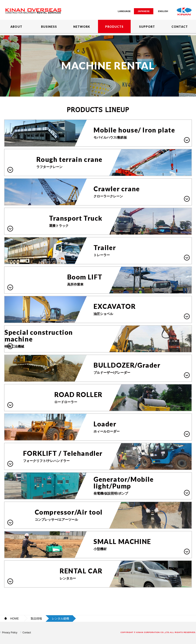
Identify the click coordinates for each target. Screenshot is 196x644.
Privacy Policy (10, 633)
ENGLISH (163, 11)
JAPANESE (144, 11)
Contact (27, 633)
